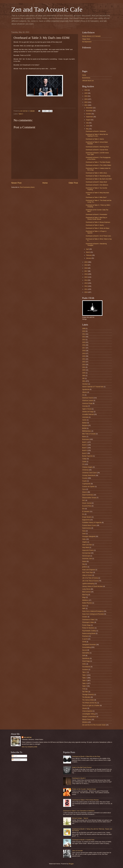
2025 (86, 93)
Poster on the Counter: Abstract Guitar (84, 789)
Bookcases (86, 439)
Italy (84, 564)
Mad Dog (85, 595)
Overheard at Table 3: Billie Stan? (96, 197)
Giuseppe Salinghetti (89, 536)
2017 (86, 271)
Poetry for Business (88, 628)
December (90, 108)
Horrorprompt (86, 553)
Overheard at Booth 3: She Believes (97, 185)
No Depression (87, 42)
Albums (85, 392)
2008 (84, 328)
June (88, 126)
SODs (84, 664)
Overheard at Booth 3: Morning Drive (97, 147)
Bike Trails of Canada (89, 434)
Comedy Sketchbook (89, 475)
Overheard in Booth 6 (79, 778)
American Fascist (88, 398)
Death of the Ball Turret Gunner (82, 767)
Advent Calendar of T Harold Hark (93, 387)
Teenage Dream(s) (88, 694)
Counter (85, 478)
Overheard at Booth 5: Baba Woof (96, 182)
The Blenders (86, 697)
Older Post (73, 183)
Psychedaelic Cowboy (89, 631)
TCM (84, 689)
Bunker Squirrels (87, 456)
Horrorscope (86, 556)
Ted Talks (85, 692)
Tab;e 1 (85, 672)
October (89, 114)
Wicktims (85, 722)
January (89, 258)
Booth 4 (85, 450)
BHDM (84, 428)
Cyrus (84, 489)
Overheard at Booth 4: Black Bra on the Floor (86, 756)
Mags (84, 597)
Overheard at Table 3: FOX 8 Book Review (85, 800)
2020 (86, 262)
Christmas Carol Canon (90, 473)
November (90, 111)
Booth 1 (85, 442)
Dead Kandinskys (88, 495)
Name (84, 606)
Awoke (84, 420)
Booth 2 (85, 445)
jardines (85, 567)
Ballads (85, 423)
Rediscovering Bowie (89, 633)
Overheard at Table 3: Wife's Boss (96, 173)
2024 (86, 96)
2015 (86, 277)
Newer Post (16, 183)
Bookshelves (86, 78)
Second (85, 650)
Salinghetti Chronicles (89, 645)
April (88, 249)
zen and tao (28, 737)
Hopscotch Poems (88, 550)
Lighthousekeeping (88, 583)
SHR (84, 656)
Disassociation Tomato (89, 498)
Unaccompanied (87, 711)
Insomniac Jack (87, 559)
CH (83, 464)
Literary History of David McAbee (93, 586)
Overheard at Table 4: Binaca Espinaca (98, 222)
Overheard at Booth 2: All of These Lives (98, 236)
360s (84, 381)
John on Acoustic (77, 851)
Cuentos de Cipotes (88, 486)
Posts (15, 756)
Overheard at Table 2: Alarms (95, 139)
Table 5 (85, 686)
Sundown (85, 669)
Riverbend (86, 636)
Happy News (86, 39)
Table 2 (85, 678)
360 (83, 378)
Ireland (84, 561)
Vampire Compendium (89, 717)
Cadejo (85, 459)
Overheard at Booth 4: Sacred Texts (97, 150)
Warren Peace (87, 719)
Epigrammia (86, 520)
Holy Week (86, 547)
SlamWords (86, 658)
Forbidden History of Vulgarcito (92, 522)
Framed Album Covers (89, 525)
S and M (85, 639)
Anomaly (85, 406)
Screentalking (87, 647)
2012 (86, 286)
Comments (16, 760)
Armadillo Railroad (88, 414)
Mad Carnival (86, 592)
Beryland (85, 425)
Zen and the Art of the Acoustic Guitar (94, 725)
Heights (85, 542)
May (88, 129)
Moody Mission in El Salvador (92, 36)
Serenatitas (86, 653)
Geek (84, 534)
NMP (84, 608)
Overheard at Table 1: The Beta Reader (98, 162)
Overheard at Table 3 (89, 620)
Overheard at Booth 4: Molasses (96, 131)
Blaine (84, 437)
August (89, 120)
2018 (86, 268)
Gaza (84, 531)
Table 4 (85, 683)
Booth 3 (85, 448)
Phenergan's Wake (88, 622)
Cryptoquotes (86, 484)
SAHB (84, 642)
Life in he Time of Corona (90, 578)
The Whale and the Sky (90, 703)
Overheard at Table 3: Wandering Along (98, 176)
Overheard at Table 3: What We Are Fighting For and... (97, 135)
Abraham (85, 384)
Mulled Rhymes (87, 603)
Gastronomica (87, 528)
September (90, 117)
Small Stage (86, 661)
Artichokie (85, 417)
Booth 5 (85, 453)
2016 (86, 274)
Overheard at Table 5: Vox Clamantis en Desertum (79, 811)
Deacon (85, 492)
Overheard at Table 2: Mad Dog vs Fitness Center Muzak (96, 218)
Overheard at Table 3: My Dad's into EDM (99, 179)
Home (45, 183)
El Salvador (86, 511)
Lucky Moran (86, 589)
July (88, 123)
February (89, 255)
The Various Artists (88, 700)
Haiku (84, 539)
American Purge (87, 403)
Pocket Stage (86, 625)
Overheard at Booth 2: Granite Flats (83, 840)
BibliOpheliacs (87, 431)
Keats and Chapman (89, 570)
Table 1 (85, 675)
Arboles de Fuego (88, 412)
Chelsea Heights (87, 467)
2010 (86, 292)
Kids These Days (88, 572)
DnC (84, 500)
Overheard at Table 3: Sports (95, 225)
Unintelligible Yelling (89, 714)
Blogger (71, 864)
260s (84, 376)
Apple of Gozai (87, 409)
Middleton (85, 600)
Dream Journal (87, 503)
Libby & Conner (87, 575)
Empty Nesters (87, 517)
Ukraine (85, 708)
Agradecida (86, 389)
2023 (86, 99)
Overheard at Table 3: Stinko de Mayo (98, 228)
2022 (86, 102)
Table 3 (21, 114)
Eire (84, 509)
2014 (86, 280)
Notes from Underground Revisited (93, 614)
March (88, 252)
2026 (86, 90)
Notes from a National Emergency (93, 611)
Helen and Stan (87, 545)
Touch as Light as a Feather (91, 705)
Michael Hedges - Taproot (80, 818)
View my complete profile (29, 747)
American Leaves (88, 400)
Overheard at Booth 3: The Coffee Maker (98, 165)
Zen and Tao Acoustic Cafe (47, 9)
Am (83, 395)
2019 (86, 265)
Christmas (85, 470)
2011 (86, 289)
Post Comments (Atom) (27, 187)
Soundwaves (86, 667)
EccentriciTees (87, 506)
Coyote (85, 481)
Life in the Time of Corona (90, 581)
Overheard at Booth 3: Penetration (96, 214)
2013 (86, 283)
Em (83, 514)
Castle (84, 462)
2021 (86, 105)
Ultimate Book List (88, 81)
